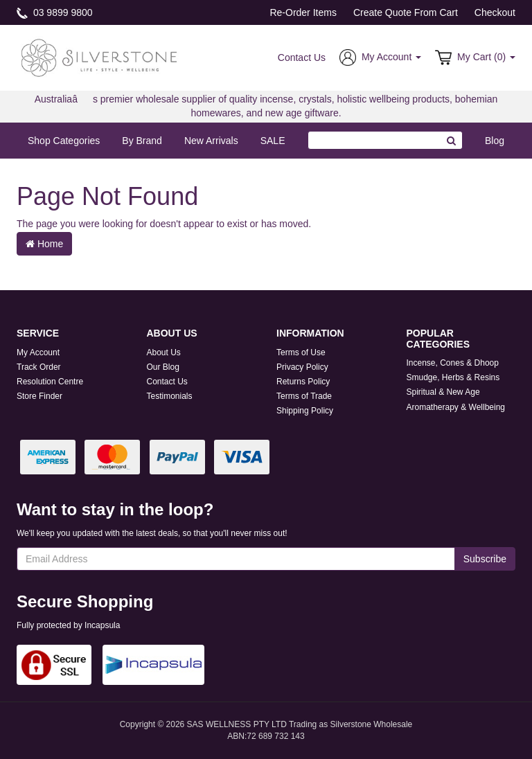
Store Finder (39, 396)
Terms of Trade (304, 396)
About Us (164, 352)
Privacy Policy (302, 367)
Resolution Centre (50, 382)
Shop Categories (64, 141)
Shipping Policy (305, 411)
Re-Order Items (303, 12)
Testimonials (170, 396)
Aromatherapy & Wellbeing (456, 407)
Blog (495, 141)
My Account (38, 352)
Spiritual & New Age (443, 392)
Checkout (495, 12)
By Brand (142, 141)
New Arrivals (211, 141)
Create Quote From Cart (406, 12)
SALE (273, 141)
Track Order (39, 367)
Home (44, 244)
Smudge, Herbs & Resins (453, 377)
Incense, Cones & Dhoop (453, 363)
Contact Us (302, 57)
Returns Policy (303, 382)
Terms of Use (301, 352)
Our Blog (163, 367)
